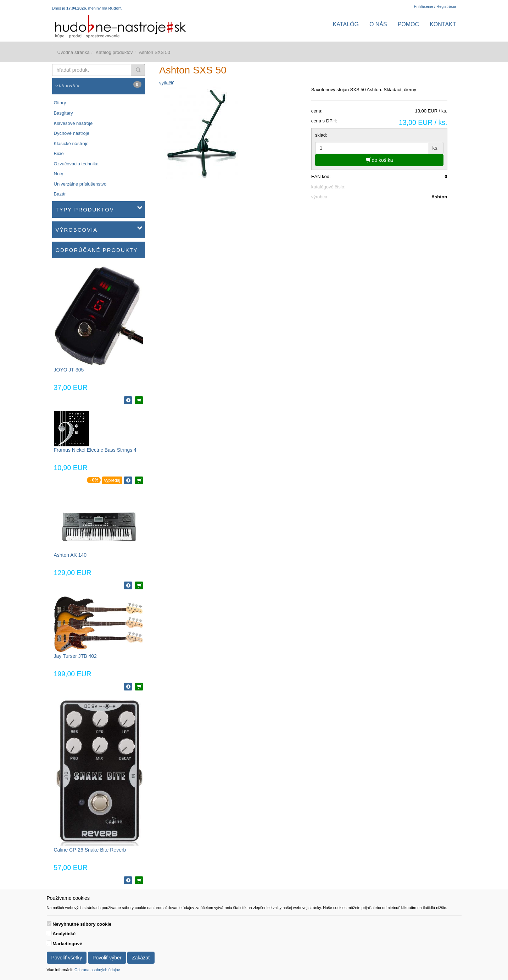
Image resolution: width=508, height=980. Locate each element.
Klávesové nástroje (73, 123)
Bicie (59, 153)
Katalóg (346, 24)
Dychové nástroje (72, 133)
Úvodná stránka (74, 52)
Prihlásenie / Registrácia (435, 6)
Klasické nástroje (71, 144)
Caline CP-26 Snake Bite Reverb (90, 850)
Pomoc (408, 24)
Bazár (60, 194)
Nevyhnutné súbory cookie (82, 924)
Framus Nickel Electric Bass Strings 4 (95, 450)
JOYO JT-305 (69, 370)
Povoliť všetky (67, 958)
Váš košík (99, 85)
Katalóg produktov (114, 52)
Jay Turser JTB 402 (75, 656)
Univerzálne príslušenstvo (80, 184)
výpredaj (112, 480)
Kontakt (443, 24)
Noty (59, 174)
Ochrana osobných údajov (97, 970)
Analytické (64, 934)
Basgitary (63, 113)
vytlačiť (166, 83)
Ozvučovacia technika (76, 164)
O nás (378, 24)
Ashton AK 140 (70, 555)
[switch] (49, 923)
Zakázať (141, 958)
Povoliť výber (107, 958)
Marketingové (67, 944)
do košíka (379, 160)
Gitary (60, 103)
